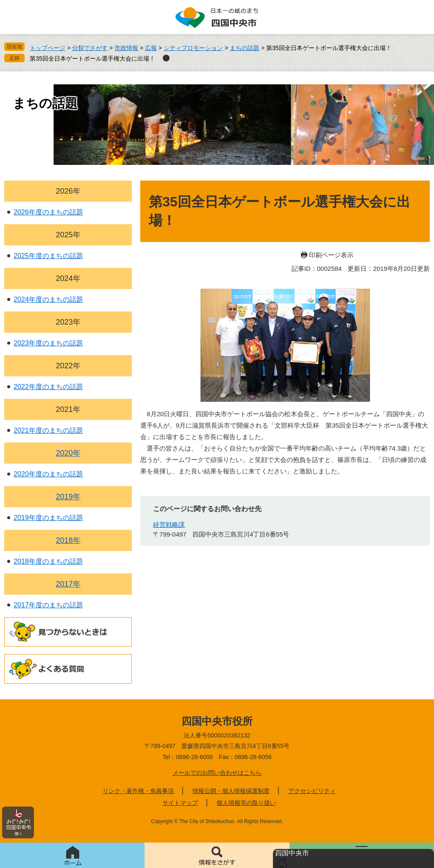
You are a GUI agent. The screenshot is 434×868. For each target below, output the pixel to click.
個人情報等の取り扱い (246, 803)
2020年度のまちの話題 (48, 474)
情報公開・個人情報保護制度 (231, 791)
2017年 (68, 584)
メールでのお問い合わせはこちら (217, 773)
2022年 (68, 366)
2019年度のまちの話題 (48, 518)
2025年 (68, 235)
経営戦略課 (169, 524)
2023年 (68, 322)
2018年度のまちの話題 (48, 561)
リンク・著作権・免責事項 (138, 791)
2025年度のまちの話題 (48, 256)
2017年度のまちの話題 (48, 605)
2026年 (68, 191)
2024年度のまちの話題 (48, 299)
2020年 (68, 453)
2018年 (68, 540)
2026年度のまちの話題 (48, 212)
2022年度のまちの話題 (48, 387)
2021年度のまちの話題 (48, 430)
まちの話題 (245, 48)
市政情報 (126, 48)
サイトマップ (180, 803)
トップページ (47, 48)
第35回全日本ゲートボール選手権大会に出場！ (92, 58)
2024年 (68, 278)
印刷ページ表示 (331, 255)
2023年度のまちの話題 (48, 343)
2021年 (68, 409)
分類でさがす (90, 48)
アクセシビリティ (312, 791)
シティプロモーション (193, 48)
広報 (151, 48)
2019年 (68, 497)
